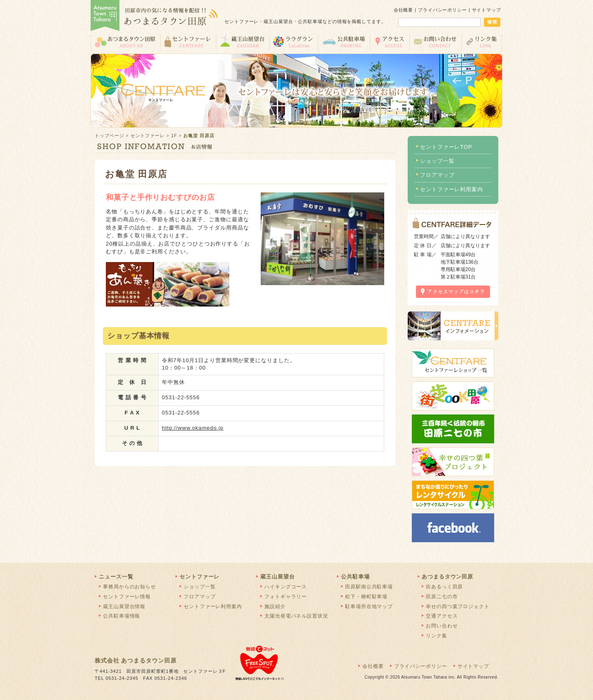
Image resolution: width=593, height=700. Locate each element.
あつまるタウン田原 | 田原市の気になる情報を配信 (154, 16)
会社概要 (404, 10)
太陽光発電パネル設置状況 (296, 616)
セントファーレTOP (446, 147)
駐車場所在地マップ (369, 606)
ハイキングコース (286, 587)
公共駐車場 (344, 42)
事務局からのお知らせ (130, 587)
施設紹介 (275, 606)
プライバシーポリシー (442, 10)
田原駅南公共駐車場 (369, 587)
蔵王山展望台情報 (124, 606)
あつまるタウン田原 (125, 42)
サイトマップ (487, 10)
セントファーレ (188, 42)
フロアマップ (437, 175)
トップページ (109, 136)
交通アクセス (390, 42)
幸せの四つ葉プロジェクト (458, 606)
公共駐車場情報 (121, 616)
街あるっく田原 (444, 587)
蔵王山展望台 (243, 42)
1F (174, 136)
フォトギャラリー (286, 597)
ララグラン (294, 42)
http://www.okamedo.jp (193, 428)
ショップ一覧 (437, 161)
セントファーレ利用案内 (452, 189)
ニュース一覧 (116, 577)
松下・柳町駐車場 (366, 597)
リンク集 (482, 42)
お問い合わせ (435, 42)
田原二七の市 (442, 597)
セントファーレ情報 (127, 597)
